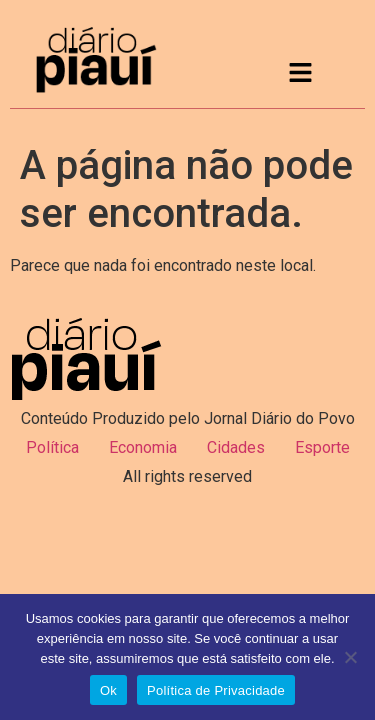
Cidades (236, 447)
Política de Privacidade (216, 690)
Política (52, 447)
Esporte (322, 447)
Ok (108, 690)
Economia (143, 447)
